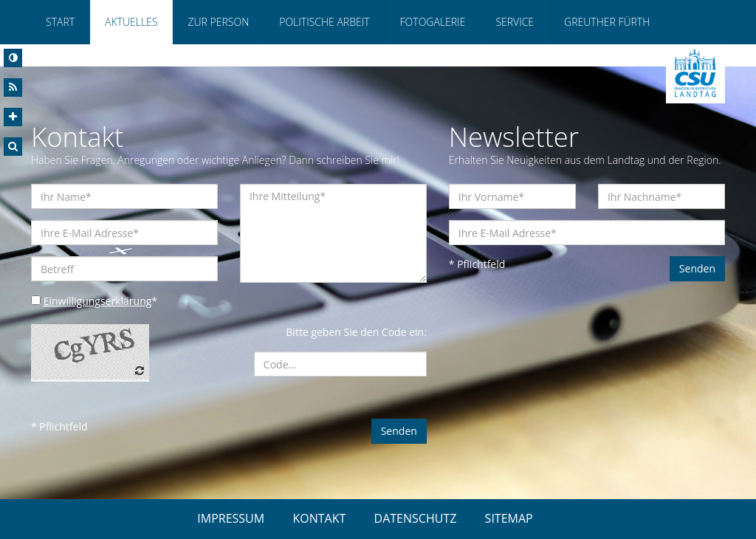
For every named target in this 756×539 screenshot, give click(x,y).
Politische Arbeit (324, 22)
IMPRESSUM (231, 518)
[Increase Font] (13, 117)
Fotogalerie (433, 22)
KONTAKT (319, 518)
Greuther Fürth (607, 22)
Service (515, 22)
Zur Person (218, 22)
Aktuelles (131, 22)
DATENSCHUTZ (416, 518)
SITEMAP (509, 518)
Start (60, 22)
